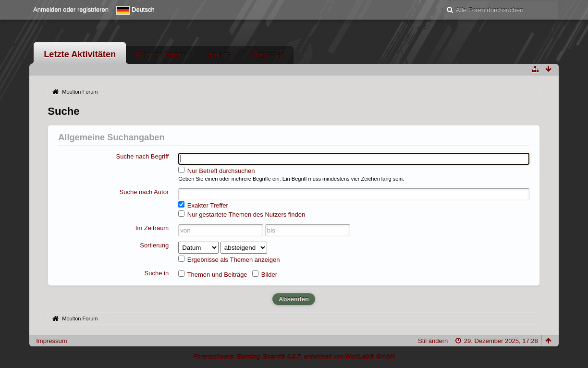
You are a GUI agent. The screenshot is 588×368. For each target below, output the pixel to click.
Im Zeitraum (152, 228)
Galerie (219, 55)
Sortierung (154, 245)
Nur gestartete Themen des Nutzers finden (242, 214)
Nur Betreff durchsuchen (216, 171)
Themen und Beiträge (213, 274)
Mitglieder (267, 55)
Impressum (51, 341)
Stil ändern (433, 341)
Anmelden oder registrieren (71, 9)
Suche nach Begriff (143, 156)
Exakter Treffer (203, 205)
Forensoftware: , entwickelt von (294, 357)
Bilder (265, 274)
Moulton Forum (161, 55)
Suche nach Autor (144, 192)
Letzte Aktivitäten (80, 54)
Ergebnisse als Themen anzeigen (229, 259)
